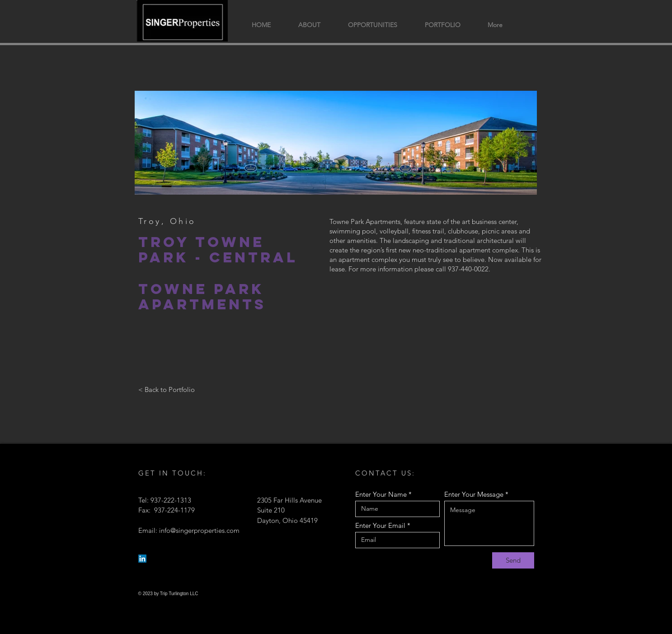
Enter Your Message (474, 494)
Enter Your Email (380, 525)
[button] (443, 25)
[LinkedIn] (142, 559)
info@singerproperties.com (199, 530)
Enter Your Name (381, 494)
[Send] (513, 560)
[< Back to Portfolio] (167, 390)
